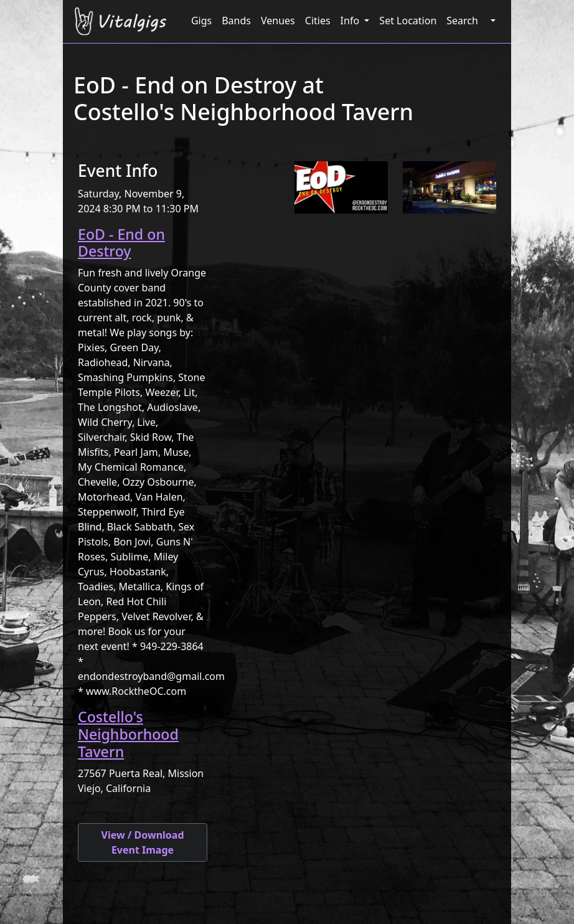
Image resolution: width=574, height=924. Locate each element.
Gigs (201, 21)
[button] (492, 21)
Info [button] (351, 21)
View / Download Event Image (142, 842)
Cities (318, 21)
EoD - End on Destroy (121, 243)
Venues (278, 21)
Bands (236, 21)
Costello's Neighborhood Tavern (128, 734)
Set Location (408, 21)
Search (462, 21)
